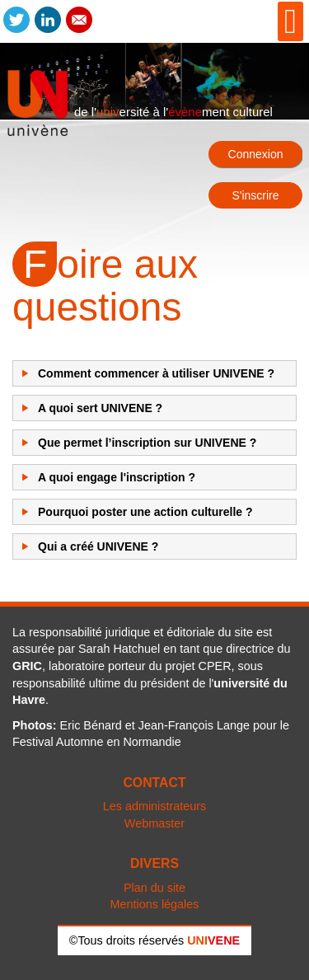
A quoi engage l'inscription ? (117, 477)
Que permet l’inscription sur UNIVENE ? (147, 443)
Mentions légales (155, 904)
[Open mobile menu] (290, 21)
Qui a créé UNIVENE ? (98, 546)
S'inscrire (255, 195)
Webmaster (154, 823)
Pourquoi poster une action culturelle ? (145, 512)
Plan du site (154, 888)
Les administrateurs (155, 806)
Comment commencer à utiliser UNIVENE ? (156, 373)
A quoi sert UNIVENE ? (100, 408)
